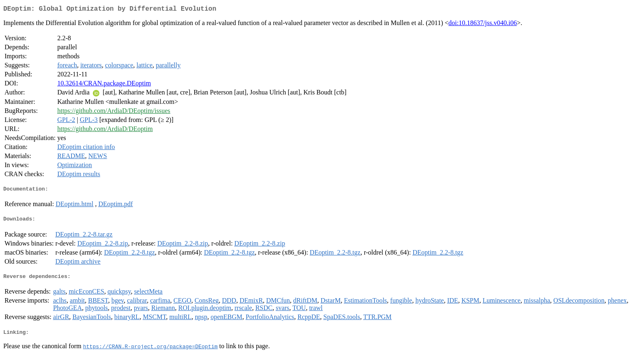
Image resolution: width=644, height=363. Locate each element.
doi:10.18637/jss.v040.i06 (483, 24)
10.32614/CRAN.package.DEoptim (104, 85)
